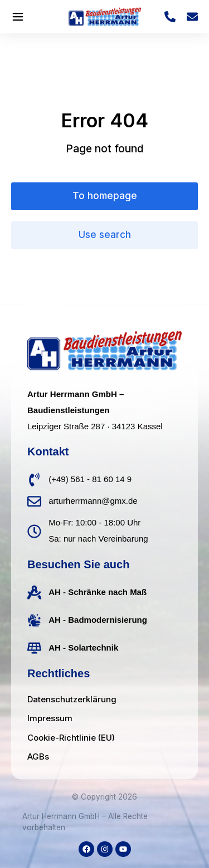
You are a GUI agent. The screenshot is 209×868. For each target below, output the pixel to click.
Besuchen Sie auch (78, 564)
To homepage (105, 196)
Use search (105, 235)
